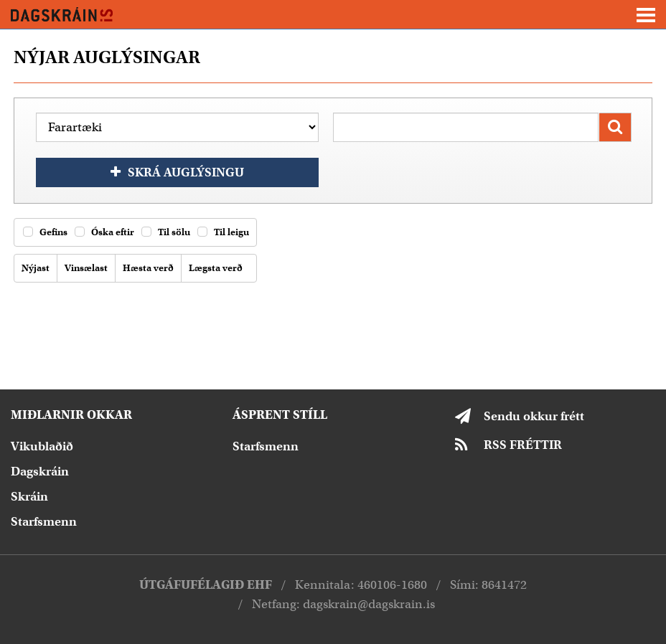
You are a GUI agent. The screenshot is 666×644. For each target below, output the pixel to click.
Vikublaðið (42, 446)
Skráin (29, 497)
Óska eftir (104, 232)
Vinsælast (84, 268)
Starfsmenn (44, 522)
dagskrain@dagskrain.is (369, 604)
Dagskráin (40, 472)
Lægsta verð (213, 268)
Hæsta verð (146, 268)
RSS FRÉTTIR (523, 445)
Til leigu (223, 232)
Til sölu (166, 232)
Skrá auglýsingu (186, 172)
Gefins (45, 232)
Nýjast (33, 268)
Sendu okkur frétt (534, 416)
